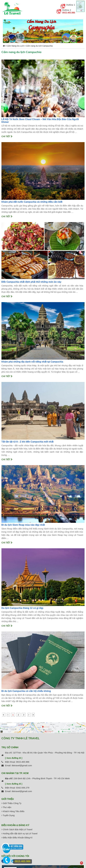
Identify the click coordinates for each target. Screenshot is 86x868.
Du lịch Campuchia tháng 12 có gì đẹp (22, 608)
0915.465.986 (69, 13)
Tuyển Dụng (8, 815)
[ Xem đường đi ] (14, 758)
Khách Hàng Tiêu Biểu (13, 811)
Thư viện (6, 807)
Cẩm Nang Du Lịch (15, 46)
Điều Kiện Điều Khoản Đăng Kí (17, 838)
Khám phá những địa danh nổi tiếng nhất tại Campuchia (32, 362)
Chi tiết (7, 136)
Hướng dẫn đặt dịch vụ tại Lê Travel (19, 833)
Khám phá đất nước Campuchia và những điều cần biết (32, 202)
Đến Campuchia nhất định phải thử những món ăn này (31, 282)
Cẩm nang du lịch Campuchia (39, 46)
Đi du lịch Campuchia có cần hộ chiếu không (26, 691)
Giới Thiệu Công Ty (11, 803)
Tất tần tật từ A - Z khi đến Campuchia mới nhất (27, 442)
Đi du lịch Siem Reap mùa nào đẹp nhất (23, 525)
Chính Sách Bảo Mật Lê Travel (17, 829)
